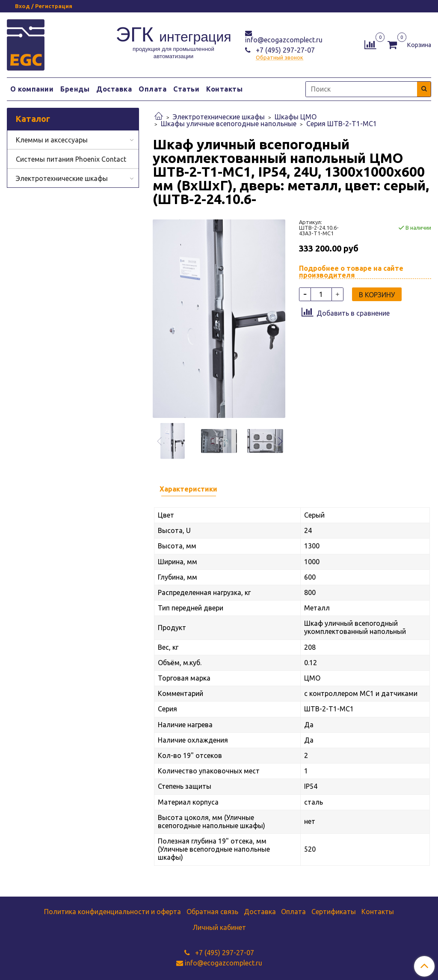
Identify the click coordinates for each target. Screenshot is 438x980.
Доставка (114, 89)
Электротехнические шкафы (219, 117)
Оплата (152, 89)
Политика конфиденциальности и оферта (112, 912)
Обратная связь (212, 912)
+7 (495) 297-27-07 (284, 50)
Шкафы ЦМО (296, 117)
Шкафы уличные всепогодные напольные (229, 124)
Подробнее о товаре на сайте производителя (351, 272)
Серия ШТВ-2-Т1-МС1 (342, 124)
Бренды (75, 89)
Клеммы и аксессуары (52, 140)
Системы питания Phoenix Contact (71, 159)
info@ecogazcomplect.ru (284, 40)
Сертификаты (334, 912)
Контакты (224, 89)
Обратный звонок (280, 58)
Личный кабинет (219, 927)
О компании (32, 89)
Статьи (186, 89)
